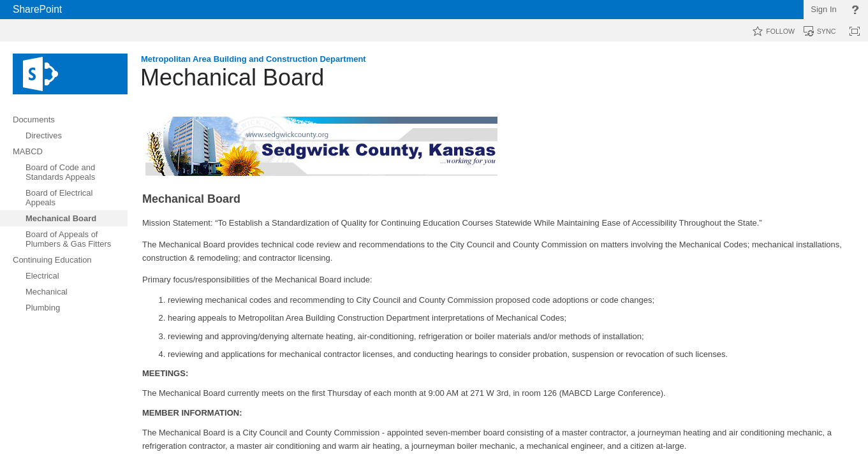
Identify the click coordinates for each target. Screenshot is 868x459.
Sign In (823, 9)
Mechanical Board (232, 77)
